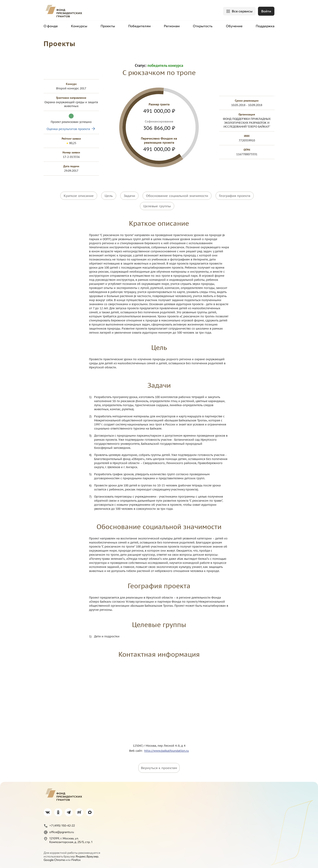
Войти (266, 11)
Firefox (76, 859)
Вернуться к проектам (159, 767)
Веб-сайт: (137, 750)
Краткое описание (79, 195)
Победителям (139, 26)
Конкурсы (79, 26)
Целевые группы (157, 206)
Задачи (129, 195)
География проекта (235, 195)
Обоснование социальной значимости (177, 195)
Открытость (203, 26)
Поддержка (265, 26)
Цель (109, 195)
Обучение (234, 26)
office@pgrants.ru (59, 832)
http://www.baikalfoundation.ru (167, 750)
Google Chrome (54, 859)
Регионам (172, 26)
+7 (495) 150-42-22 (59, 825)
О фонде (51, 26)
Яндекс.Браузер (87, 856)
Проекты (108, 26)
